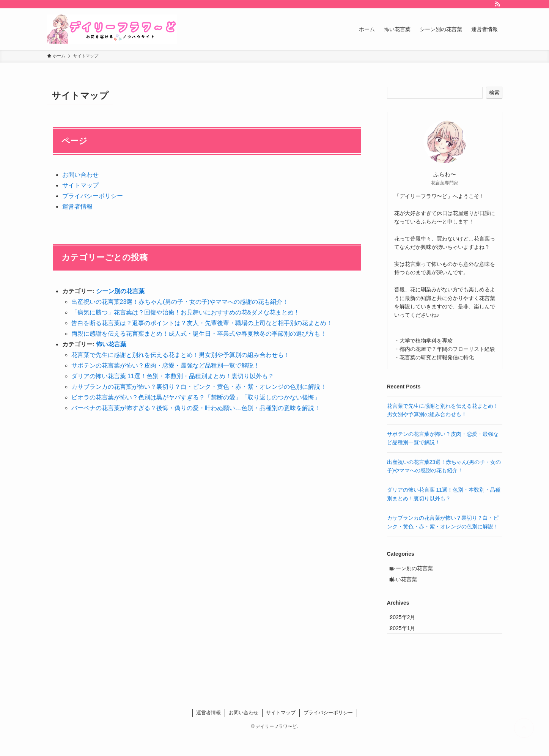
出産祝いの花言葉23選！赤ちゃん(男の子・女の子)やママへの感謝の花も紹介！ (180, 302)
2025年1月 (408, 645)
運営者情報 (77, 207)
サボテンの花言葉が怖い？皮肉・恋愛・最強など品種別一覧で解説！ (165, 365)
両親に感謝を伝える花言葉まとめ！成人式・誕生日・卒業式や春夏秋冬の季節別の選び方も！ (199, 334)
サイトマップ (80, 185)
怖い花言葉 (111, 344)
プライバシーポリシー (93, 196)
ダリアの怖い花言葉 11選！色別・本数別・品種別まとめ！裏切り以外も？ (173, 376)
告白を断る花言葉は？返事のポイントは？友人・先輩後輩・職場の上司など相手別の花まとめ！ (202, 323)
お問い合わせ (80, 175)
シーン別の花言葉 (120, 291)
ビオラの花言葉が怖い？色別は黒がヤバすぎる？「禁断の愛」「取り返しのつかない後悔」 (196, 397)
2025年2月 (408, 629)
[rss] (497, 4)
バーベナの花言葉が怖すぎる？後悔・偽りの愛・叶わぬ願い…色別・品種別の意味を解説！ (196, 408)
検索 (494, 93)
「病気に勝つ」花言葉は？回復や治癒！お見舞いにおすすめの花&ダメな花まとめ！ (186, 312)
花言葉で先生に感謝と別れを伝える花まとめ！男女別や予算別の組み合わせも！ (181, 355)
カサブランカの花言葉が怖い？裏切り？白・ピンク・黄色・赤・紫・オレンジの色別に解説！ (199, 387)
